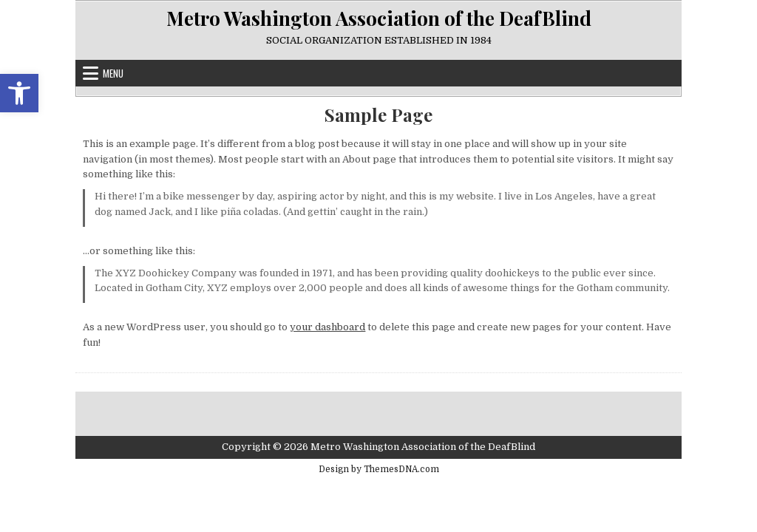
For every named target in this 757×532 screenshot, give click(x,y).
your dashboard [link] (327, 327)
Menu (113, 73)
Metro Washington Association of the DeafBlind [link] (379, 18)
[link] (19, 93)
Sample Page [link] (378, 115)
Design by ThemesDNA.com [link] (379, 469)
